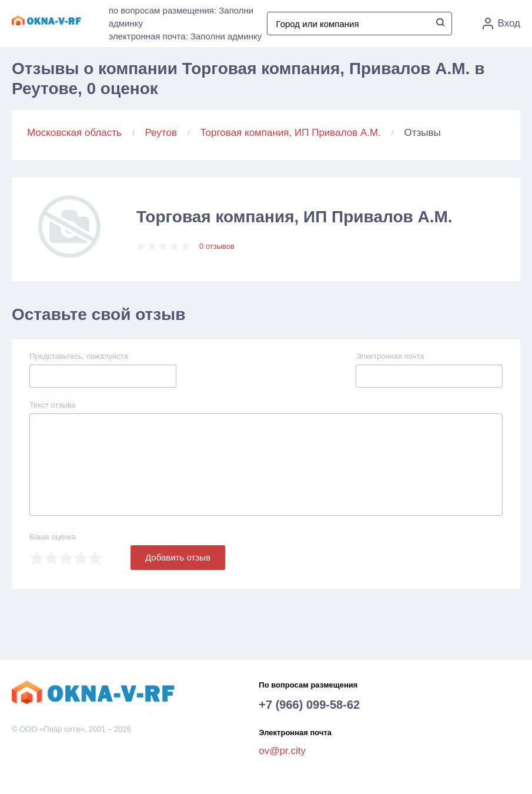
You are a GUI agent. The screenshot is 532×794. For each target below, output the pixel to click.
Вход (501, 24)
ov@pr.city (282, 751)
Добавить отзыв (178, 557)
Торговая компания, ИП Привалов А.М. (291, 133)
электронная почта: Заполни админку (185, 36)
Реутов (161, 133)
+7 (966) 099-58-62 (309, 705)
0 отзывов (217, 246)
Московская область (74, 133)
